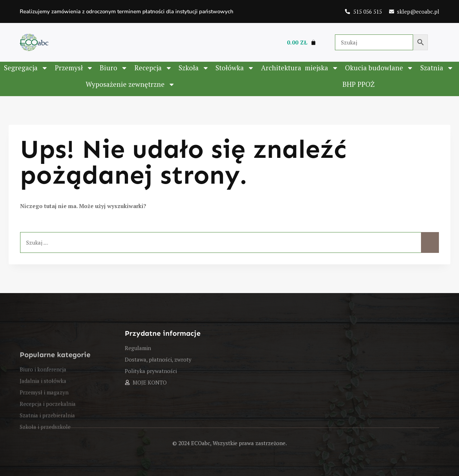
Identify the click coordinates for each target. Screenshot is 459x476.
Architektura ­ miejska (300, 68)
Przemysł (74, 68)
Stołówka (235, 68)
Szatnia (437, 68)
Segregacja (26, 68)
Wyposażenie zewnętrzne (130, 84)
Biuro (114, 68)
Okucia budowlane (379, 68)
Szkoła (194, 68)
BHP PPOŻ (359, 84)
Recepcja (153, 68)
